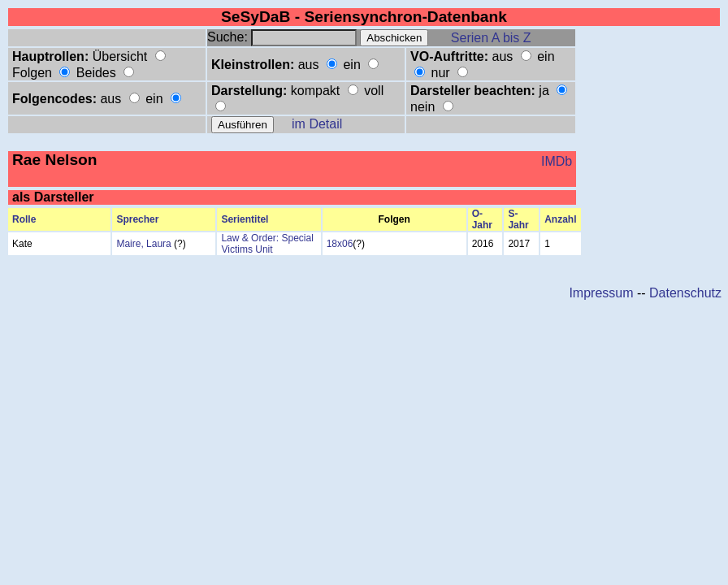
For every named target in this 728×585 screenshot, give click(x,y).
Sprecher (137, 219)
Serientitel (245, 219)
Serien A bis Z (491, 38)
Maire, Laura (143, 244)
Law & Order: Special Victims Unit (267, 244)
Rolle (24, 219)
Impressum (601, 293)
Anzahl (560, 219)
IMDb (557, 161)
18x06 (340, 244)
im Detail (317, 124)
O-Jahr (482, 219)
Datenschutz (685, 293)
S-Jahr (518, 219)
